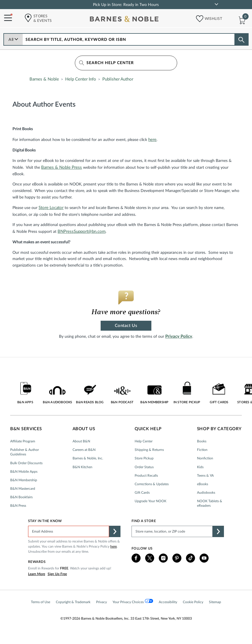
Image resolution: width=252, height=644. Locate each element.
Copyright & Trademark (73, 602)
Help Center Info (81, 79)
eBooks (203, 484)
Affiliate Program (23, 441)
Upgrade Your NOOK (151, 501)
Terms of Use (41, 602)
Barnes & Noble (44, 79)
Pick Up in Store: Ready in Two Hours (126, 5)
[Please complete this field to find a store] (172, 531)
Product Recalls (146, 476)
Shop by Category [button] (219, 429)
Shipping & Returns (149, 450)
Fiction (202, 450)
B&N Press (18, 506)
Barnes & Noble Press (62, 167)
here (152, 140)
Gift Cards (142, 493)
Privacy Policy (179, 336)
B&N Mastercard (23, 489)
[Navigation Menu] (6, 18)
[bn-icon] (125, 20)
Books (202, 441)
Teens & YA (205, 476)
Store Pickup (144, 458)
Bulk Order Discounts (26, 463)
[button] (198, 17)
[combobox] (129, 39)
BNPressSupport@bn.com (81, 232)
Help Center (144, 441)
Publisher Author (118, 79)
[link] (216, 4)
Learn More (37, 574)
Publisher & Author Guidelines (25, 452)
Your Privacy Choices (133, 601)
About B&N (81, 441)
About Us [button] (84, 429)
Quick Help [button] (148, 429)
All (13, 40)
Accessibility (168, 602)
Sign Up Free (57, 574)
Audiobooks (206, 493)
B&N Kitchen (82, 467)
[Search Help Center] (126, 63)
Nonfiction (205, 458)
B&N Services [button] (26, 429)
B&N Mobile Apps (24, 472)
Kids (200, 467)
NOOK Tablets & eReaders (210, 503)
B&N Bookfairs (21, 497)
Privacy (101, 602)
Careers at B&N (84, 450)
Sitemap (215, 602)
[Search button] (241, 40)
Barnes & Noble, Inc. (88, 458)
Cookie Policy (193, 602)
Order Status (144, 467)
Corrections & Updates (152, 484)
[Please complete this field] (69, 531)
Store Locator (51, 208)
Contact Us (126, 326)
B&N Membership (24, 480)
